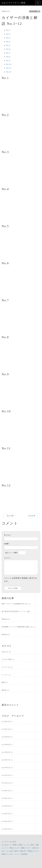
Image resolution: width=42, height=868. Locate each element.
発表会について (33, 851)
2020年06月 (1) (7, 806)
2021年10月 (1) (7, 775)
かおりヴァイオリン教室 (14, 3)
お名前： (7, 544)
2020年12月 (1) (7, 791)
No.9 (8, 60)
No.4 (8, 42)
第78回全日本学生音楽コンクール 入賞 (16, 611)
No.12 (9, 72)
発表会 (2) (5, 690)
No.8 (8, 57)
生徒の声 (23, 851)
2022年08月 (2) (7, 752)
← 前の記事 (9, 516)
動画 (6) (5, 682)
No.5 (8, 45)
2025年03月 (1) (7, 721)
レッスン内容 (29, 845)
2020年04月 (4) (7, 821)
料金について (15, 848)
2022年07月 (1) (7, 760)
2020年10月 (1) (7, 798)
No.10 (9, 64)
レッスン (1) (6, 675)
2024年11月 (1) (7, 729)
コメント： (8, 558)
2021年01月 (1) (7, 783)
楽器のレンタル (7, 854)
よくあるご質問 (12, 851)
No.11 (9, 68)
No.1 (8, 30)
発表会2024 (6, 619)
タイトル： (8, 535)
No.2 (8, 34)
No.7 (8, 53)
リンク (17, 854)
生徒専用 (24, 854)
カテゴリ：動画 (35, 11)
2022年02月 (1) (7, 768)
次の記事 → (33, 516)
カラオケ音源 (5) (8, 659)
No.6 (8, 49)
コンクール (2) (7, 667)
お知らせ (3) (6, 652)
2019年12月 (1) (7, 829)
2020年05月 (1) (7, 814)
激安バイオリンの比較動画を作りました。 (17, 604)
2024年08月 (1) (7, 737)
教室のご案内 (18, 845)
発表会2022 (6, 634)
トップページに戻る (9, 842)
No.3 (8, 38)
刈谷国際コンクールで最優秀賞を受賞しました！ (19, 627)
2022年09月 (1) (7, 745)
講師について (26, 848)
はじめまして (6, 845)
